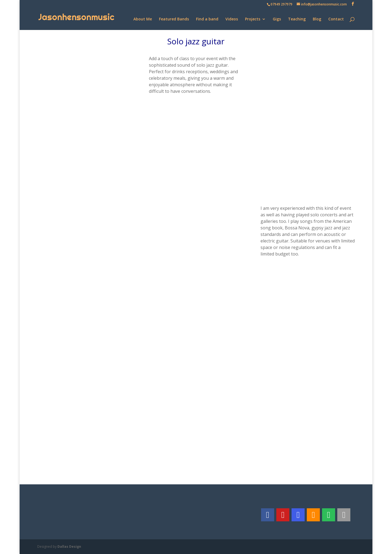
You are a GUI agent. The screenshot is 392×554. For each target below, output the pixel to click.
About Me (143, 19)
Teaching (297, 19)
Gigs (277, 19)
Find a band (207, 19)
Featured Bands (174, 19)
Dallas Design (69, 547)
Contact (336, 19)
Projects (253, 19)
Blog (317, 19)
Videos (232, 19)
